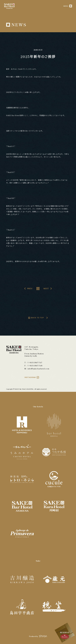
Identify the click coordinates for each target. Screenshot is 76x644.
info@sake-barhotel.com (38, 369)
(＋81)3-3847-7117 (35, 362)
